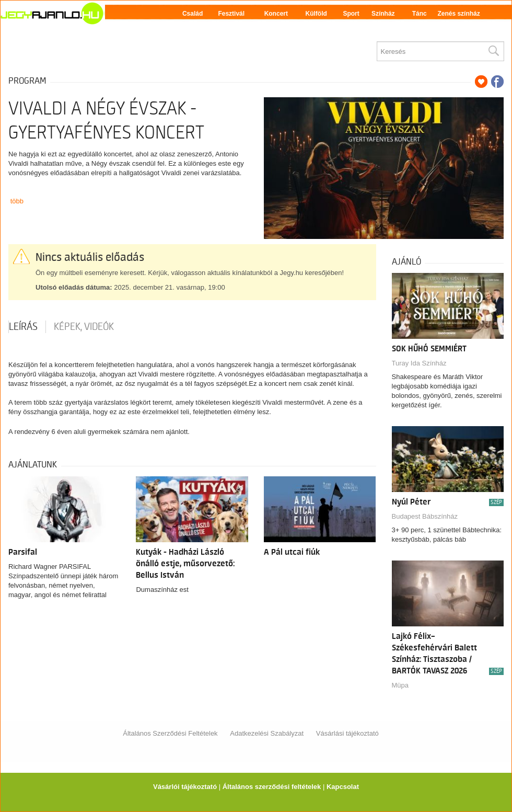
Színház (383, 14)
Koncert (276, 14)
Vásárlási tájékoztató (347, 733)
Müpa (400, 685)
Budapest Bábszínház (425, 516)
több (17, 201)
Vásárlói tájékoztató (185, 787)
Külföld (316, 14)
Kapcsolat (343, 787)
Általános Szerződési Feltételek (170, 733)
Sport (351, 14)
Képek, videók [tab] (84, 327)
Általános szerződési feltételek (272, 787)
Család (193, 14)
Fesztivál (231, 14)
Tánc (420, 14)
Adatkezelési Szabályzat (267, 733)
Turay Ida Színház (419, 363)
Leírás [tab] (23, 327)
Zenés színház (458, 14)
